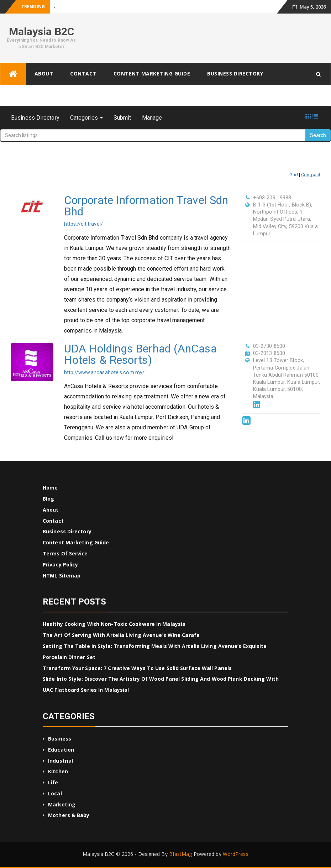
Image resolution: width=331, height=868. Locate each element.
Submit (122, 118)
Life (53, 782)
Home (50, 488)
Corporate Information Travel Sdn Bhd (146, 206)
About (44, 74)
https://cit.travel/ (83, 224)
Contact (83, 74)
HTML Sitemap (62, 576)
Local (55, 793)
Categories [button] (86, 118)
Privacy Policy (60, 564)
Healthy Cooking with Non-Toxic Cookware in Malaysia (114, 624)
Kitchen (58, 771)
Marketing (62, 804)
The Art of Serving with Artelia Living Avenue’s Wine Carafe (121, 635)
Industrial (61, 761)
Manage (152, 118)
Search (318, 135)
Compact (311, 175)
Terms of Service (65, 553)
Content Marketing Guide (152, 74)
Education (61, 750)
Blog (48, 499)
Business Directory (235, 74)
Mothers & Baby (69, 815)
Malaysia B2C (41, 32)
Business (60, 739)
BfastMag (181, 854)
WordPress (236, 854)
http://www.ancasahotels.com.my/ (104, 373)
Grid (294, 175)
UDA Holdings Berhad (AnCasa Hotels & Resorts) (140, 354)
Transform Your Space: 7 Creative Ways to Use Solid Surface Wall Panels (137, 668)
